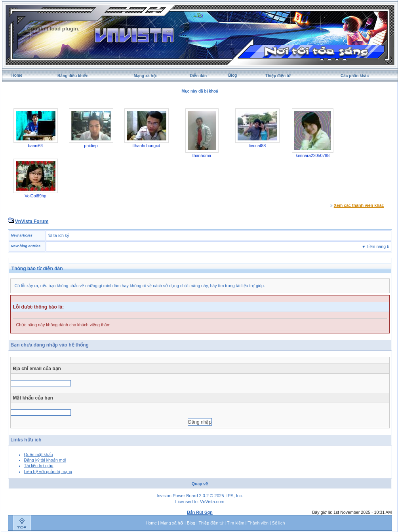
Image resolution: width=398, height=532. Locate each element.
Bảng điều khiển (73, 76)
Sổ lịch (279, 523)
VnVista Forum (32, 222)
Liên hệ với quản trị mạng (48, 471)
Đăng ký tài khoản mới (45, 460)
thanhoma (202, 155)
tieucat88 (257, 146)
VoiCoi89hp (35, 196)
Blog (232, 75)
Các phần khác (355, 76)
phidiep (91, 146)
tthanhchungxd (147, 146)
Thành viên (258, 523)
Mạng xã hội (145, 76)
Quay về (200, 484)
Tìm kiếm (236, 523)
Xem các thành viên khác (359, 205)
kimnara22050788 (313, 155)
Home (17, 75)
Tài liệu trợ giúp (39, 466)
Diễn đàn (198, 76)
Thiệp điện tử (278, 76)
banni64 (36, 146)
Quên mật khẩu (39, 454)
